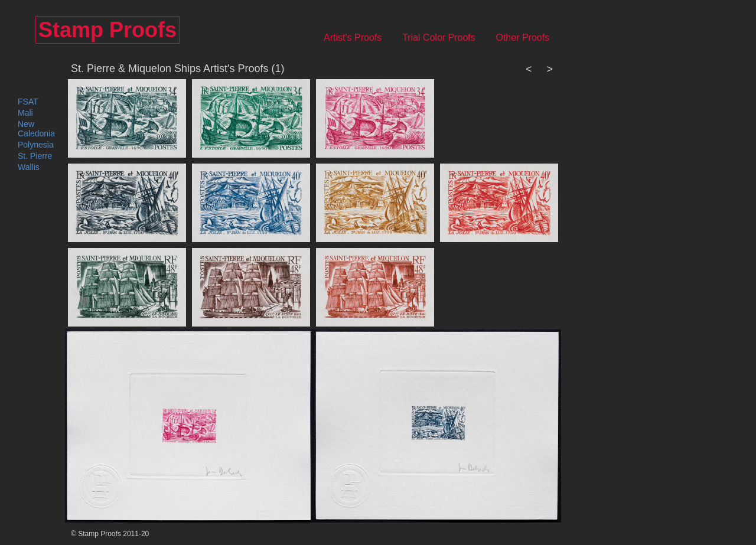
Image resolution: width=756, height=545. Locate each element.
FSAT (28, 102)
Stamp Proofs (107, 30)
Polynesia (36, 145)
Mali (25, 113)
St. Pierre (35, 156)
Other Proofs (530, 37)
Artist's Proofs (361, 37)
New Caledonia (36, 129)
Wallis (29, 167)
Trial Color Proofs (447, 37)
